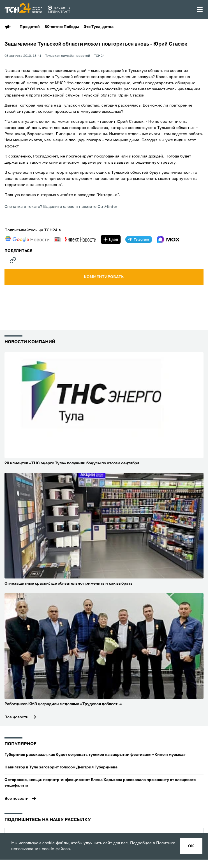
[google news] (27, 239)
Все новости (17, 717)
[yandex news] (75, 239)
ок (191, 846)
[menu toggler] (200, 10)
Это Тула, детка (99, 27)
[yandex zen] (111, 239)
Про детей (30, 27)
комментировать (104, 277)
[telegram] (139, 239)
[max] (168, 239)
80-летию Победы (62, 27)
